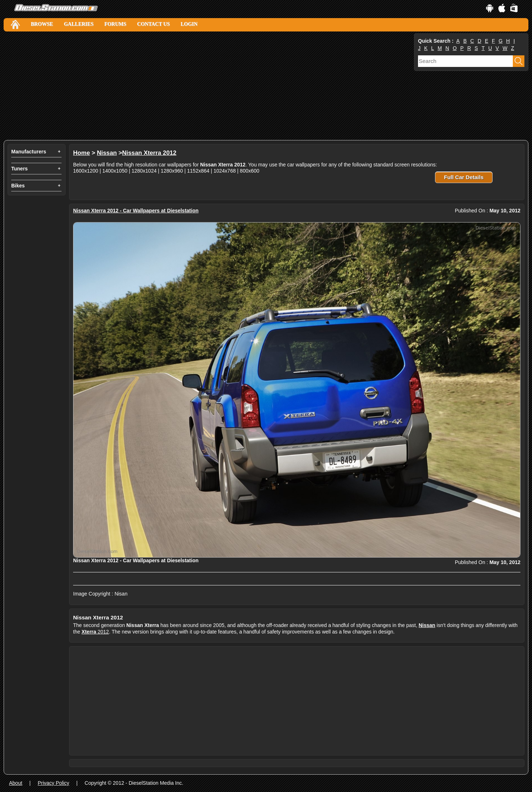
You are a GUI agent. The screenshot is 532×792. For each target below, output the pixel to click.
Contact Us (153, 24)
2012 (95, 632)
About (16, 783)
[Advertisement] (208, 86)
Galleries (79, 24)
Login (189, 24)
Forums (115, 24)
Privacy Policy (53, 783)
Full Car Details (464, 177)
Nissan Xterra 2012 (149, 153)
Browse (42, 24)
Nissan (107, 153)
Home (82, 153)
